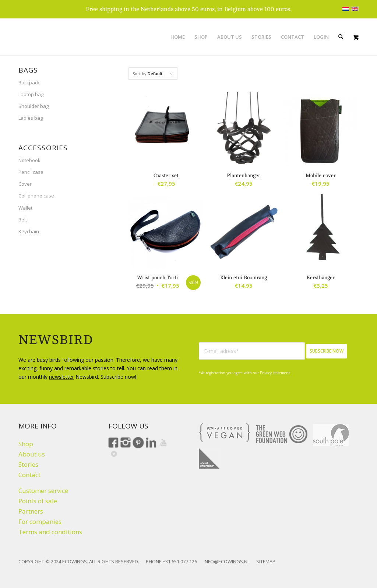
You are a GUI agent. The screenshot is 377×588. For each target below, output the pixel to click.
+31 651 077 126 (180, 561)
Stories (28, 464)
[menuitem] (178, 37)
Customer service (43, 491)
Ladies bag (31, 118)
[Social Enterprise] (209, 458)
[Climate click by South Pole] (331, 435)
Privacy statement (275, 373)
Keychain (29, 231)
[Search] (341, 37)
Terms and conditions (50, 532)
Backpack (29, 83)
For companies (40, 521)
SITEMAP (266, 561)
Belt (23, 220)
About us (32, 454)
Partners (31, 511)
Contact (29, 475)
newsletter (61, 377)
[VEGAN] (225, 433)
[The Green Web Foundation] (282, 434)
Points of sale (38, 501)
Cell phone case (36, 196)
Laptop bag (31, 94)
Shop (26, 444)
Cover (25, 184)
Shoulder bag (34, 106)
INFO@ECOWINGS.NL (227, 561)
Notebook (29, 160)
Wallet (25, 208)
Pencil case (31, 172)
